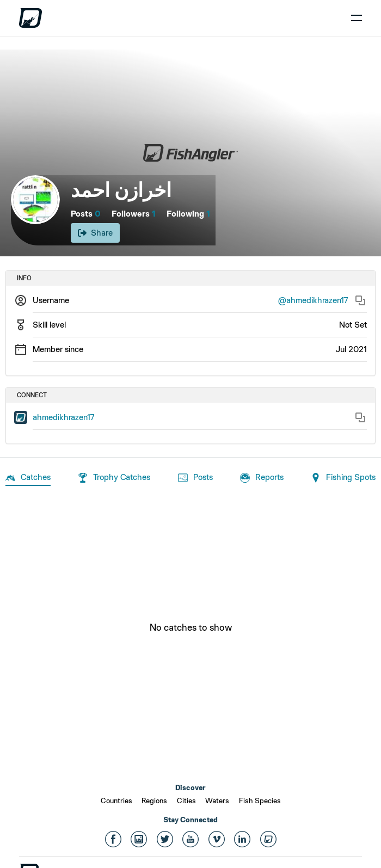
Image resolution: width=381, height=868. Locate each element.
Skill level (49, 325)
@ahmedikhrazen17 (313, 300)
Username (51, 300)
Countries (116, 801)
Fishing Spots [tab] (343, 478)
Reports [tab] (262, 478)
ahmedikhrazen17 (64, 417)
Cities (186, 801)
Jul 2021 (351, 349)
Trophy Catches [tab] (114, 478)
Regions (154, 801)
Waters (217, 801)
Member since (58, 349)
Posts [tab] (195, 478)
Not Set (353, 325)
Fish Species (260, 801)
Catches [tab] (28, 478)
